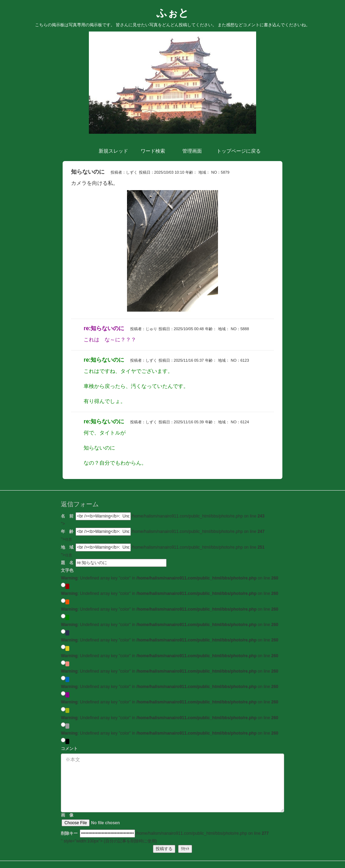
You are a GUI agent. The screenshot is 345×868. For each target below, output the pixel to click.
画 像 (101, 819)
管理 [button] (192, 151)
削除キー (69, 833)
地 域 (67, 547)
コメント (69, 749)
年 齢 (67, 532)
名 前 (67, 516)
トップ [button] (234, 151)
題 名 (67, 563)
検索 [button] (153, 151)
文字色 (67, 570)
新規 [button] (113, 151)
